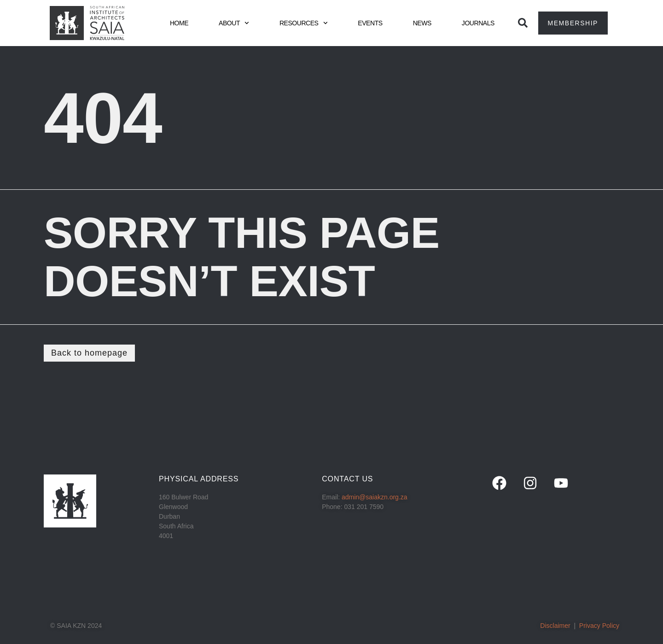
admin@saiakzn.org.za (375, 497)
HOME (179, 23)
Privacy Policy (599, 626)
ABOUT (234, 23)
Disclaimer (555, 626)
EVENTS (370, 23)
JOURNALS (478, 23)
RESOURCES (303, 23)
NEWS (422, 23)
